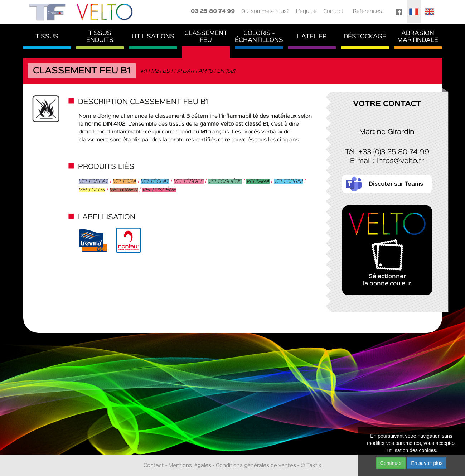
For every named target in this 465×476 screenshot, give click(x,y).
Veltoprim (288, 181)
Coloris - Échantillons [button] (259, 37)
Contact (333, 11)
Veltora (125, 181)
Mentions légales (190, 465)
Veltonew (124, 190)
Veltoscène (159, 190)
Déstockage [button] (365, 37)
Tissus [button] (47, 37)
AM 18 (206, 71)
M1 (144, 71)
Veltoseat (94, 181)
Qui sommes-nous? (265, 11)
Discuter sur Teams (396, 184)
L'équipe (306, 11)
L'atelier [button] (312, 37)
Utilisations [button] (153, 37)
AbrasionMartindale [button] (418, 37)
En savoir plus (427, 463)
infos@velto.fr (400, 161)
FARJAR (184, 71)
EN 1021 (226, 71)
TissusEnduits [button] (100, 37)
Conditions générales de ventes (256, 465)
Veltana (258, 181)
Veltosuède (225, 181)
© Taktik (311, 465)
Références (367, 11)
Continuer (391, 463)
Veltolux (92, 190)
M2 (155, 71)
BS (166, 71)
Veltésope (189, 181)
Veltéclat (155, 181)
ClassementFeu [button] (206, 37)
